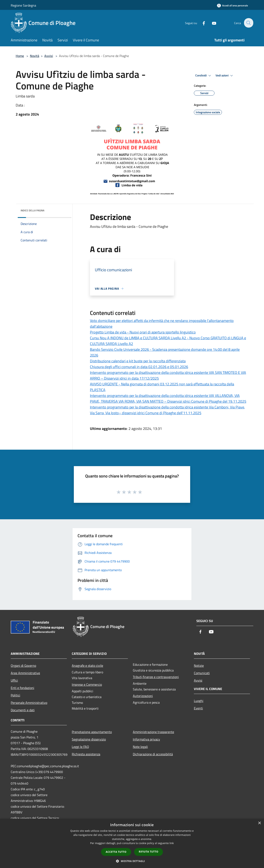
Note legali (140, 747)
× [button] (259, 823)
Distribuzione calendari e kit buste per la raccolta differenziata (138, 361)
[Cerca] (248, 23)
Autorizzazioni (143, 696)
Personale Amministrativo (29, 703)
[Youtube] (212, 23)
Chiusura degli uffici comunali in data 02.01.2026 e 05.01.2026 (139, 367)
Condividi (204, 76)
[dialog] (132, 843)
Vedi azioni (225, 76)
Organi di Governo (23, 666)
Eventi (198, 708)
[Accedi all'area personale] (232, 5)
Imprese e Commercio (87, 684)
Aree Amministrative (25, 673)
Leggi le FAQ (80, 747)
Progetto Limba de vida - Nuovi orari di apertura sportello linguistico (143, 332)
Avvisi (49, 56)
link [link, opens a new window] (172, 843)
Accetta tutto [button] (116, 852)
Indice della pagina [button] (32, 210)
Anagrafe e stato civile (87, 666)
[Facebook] (201, 23)
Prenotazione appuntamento (92, 732)
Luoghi (199, 701)
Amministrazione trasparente (153, 732)
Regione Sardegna (23, 5)
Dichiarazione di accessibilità (153, 754)
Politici (15, 695)
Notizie (199, 666)
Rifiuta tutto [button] (149, 852)
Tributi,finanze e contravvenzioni (156, 677)
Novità (35, 56)
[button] (132, 861)
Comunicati (202, 673)
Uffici (14, 680)
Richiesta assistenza (86, 754)
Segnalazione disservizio (89, 739)
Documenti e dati (23, 710)
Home (20, 56)
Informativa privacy (146, 739)
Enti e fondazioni (22, 688)
